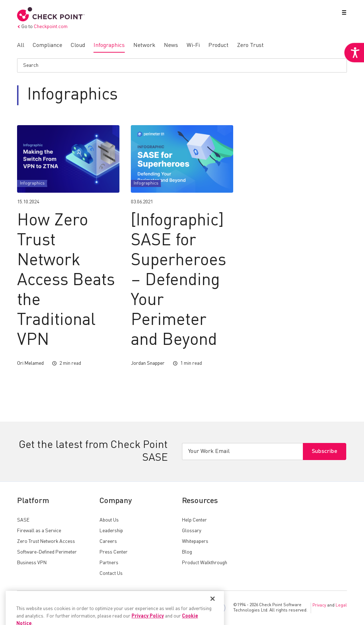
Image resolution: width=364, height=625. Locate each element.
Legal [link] (341, 605)
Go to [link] (42, 27)
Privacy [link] (319, 605)
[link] (354, 53)
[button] (343, 14)
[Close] (213, 611)
